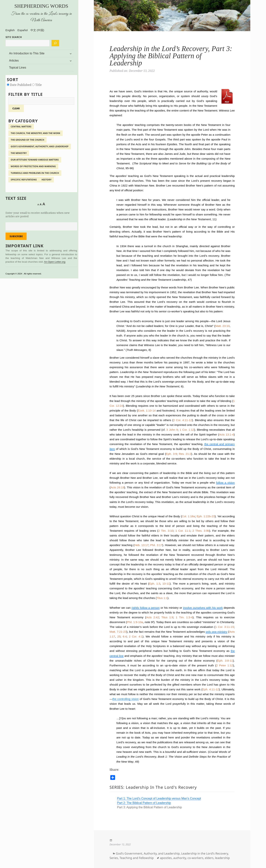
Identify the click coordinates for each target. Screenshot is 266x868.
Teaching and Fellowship (137, 858)
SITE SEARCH (14, 37)
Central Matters (21, 127)
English (10, 30)
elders (209, 858)
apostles (166, 858)
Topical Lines (18, 68)
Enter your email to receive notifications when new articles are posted (38, 215)
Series (114, 858)
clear (16, 108)
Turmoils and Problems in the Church (35, 173)
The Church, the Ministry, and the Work (35, 133)
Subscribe (16, 236)
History (46, 180)
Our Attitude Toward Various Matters (35, 160)
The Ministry (19, 153)
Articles (14, 61)
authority (180, 858)
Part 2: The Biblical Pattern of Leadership (144, 803)
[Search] (55, 43)
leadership (222, 858)
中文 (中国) (37, 30)
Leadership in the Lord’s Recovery (205, 853)
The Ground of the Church (27, 140)
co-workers (195, 858)
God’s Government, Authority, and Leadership (40, 146)
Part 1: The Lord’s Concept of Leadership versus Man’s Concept (159, 798)
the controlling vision (126, 699)
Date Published (19, 85)
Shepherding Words (41, 6)
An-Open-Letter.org (55, 262)
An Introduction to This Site (27, 53)
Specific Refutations (24, 180)
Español (23, 30)
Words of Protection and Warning (33, 166)
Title (37, 85)
